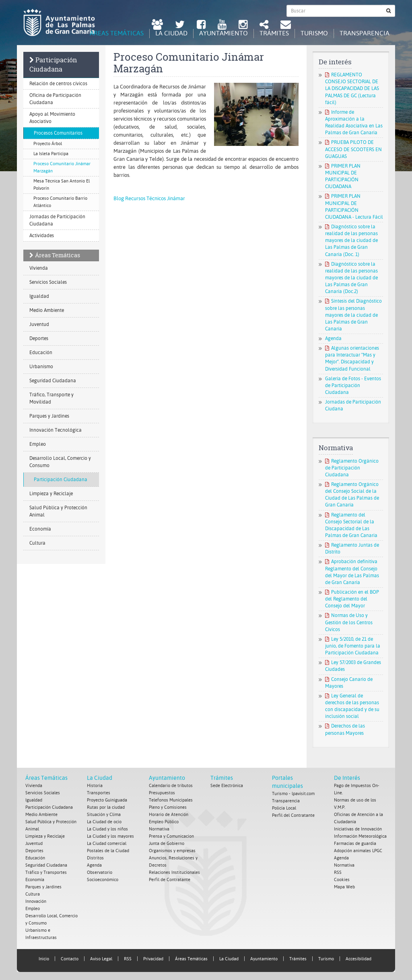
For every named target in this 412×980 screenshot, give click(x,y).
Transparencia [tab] (365, 33)
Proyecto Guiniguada (107, 800)
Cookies (342, 880)
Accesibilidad (358, 959)
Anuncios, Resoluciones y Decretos (173, 862)
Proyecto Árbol (48, 144)
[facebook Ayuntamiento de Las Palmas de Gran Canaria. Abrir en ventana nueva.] (201, 26)
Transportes (99, 793)
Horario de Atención (169, 815)
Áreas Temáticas (58, 255)
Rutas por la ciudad (106, 807)
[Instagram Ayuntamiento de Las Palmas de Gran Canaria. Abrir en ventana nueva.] (243, 26)
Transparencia (286, 801)
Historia (95, 786)
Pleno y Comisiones (168, 807)
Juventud (39, 324)
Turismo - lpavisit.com (293, 794)
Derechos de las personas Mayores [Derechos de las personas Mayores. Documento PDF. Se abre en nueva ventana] (345, 729)
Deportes (39, 338)
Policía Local (284, 808)
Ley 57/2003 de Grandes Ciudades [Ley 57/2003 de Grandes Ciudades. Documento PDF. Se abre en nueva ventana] (353, 666)
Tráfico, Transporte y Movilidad (51, 398)
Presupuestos (162, 793)
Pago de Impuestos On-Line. (357, 789)
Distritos (95, 858)
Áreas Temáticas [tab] (117, 33)
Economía (40, 529)
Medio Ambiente (47, 310)
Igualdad (39, 296)
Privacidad (153, 959)
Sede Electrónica (227, 786)
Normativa (159, 829)
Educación (41, 353)
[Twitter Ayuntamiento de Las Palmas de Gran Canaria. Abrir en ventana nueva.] (180, 26)
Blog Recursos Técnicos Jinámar (149, 198)
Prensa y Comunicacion (171, 836)
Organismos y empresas (172, 851)
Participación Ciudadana (53, 65)
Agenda (333, 338)
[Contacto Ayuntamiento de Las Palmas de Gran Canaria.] (286, 26)
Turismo (326, 959)
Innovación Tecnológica (56, 430)
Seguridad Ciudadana (53, 381)
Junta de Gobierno (167, 844)
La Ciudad (100, 778)
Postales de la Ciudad (108, 851)
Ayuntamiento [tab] (224, 33)
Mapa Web (344, 887)
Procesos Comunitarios (58, 133)
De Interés (347, 778)
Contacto (70, 959)
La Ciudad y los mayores (110, 836)
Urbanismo (41, 367)
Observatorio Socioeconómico (103, 876)
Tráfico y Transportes (46, 872)
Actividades (42, 236)
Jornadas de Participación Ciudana (353, 405)
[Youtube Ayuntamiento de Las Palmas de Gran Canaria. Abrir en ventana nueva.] (222, 26)
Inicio (44, 959)
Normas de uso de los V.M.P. (355, 804)
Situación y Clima (104, 815)
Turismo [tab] (314, 33)
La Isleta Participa (51, 154)
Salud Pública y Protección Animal (58, 511)
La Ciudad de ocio (104, 822)
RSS (338, 872)
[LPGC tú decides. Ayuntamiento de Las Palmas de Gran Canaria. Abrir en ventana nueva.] (157, 26)
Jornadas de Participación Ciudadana (57, 220)
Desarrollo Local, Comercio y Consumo (60, 462)
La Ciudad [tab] (171, 33)
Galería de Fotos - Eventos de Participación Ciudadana (353, 385)
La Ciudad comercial (107, 844)
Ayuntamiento (167, 778)
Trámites (222, 778)
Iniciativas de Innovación (358, 829)
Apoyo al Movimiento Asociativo (52, 118)
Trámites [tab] (274, 33)
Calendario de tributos (171, 786)
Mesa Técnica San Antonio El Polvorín (62, 185)
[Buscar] (389, 11)
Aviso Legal (101, 959)
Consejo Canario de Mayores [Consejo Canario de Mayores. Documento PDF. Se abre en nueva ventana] (349, 683)
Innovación (36, 901)
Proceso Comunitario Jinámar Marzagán (62, 167)
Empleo (38, 444)
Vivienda (39, 268)
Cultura (37, 543)
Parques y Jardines (49, 416)
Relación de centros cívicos (58, 84)
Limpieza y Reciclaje (51, 494)
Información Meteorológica (360, 836)
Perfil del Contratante (293, 815)
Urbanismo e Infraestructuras (41, 934)
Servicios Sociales (48, 282)
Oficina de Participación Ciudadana (55, 99)
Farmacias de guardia (355, 844)
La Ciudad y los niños (107, 829)
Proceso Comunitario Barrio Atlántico (60, 202)
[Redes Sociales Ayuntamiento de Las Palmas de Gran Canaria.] (264, 26)
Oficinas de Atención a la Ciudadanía (358, 818)
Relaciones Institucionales (174, 872)
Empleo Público (164, 822)
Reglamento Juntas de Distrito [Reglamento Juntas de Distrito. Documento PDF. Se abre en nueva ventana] (352, 548)
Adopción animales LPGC (358, 851)
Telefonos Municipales (171, 800)
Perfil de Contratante (170, 880)
